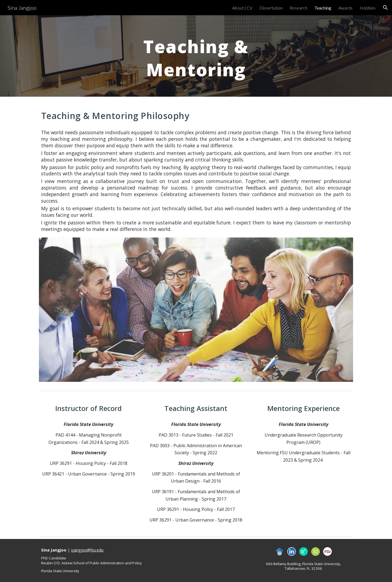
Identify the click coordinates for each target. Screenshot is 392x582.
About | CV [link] (242, 8)
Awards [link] (345, 8)
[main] (196, 56)
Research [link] (298, 8)
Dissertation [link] (271, 8)
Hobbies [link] (368, 8)
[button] (385, 8)
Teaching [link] (323, 8)
